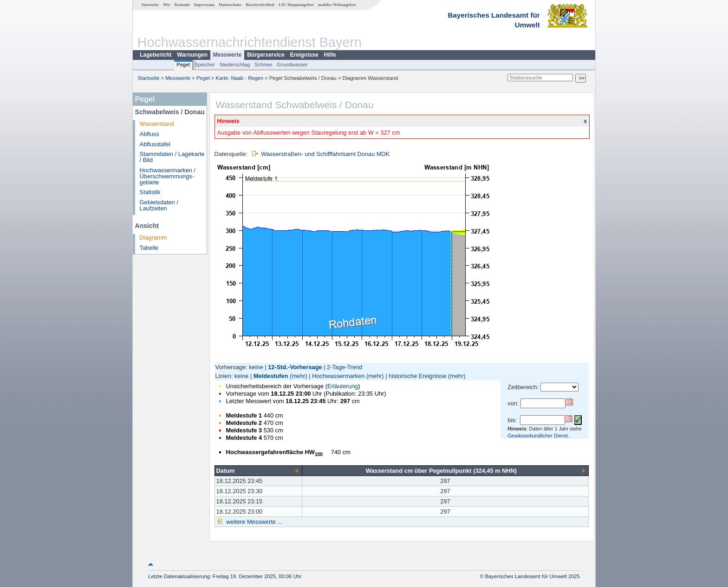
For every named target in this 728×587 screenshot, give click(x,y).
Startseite (150, 5)
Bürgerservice (266, 55)
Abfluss (149, 134)
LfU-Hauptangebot (296, 5)
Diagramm (153, 238)
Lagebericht (156, 55)
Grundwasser (292, 65)
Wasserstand (157, 124)
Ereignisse (304, 55)
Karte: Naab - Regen (240, 78)
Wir (167, 5)
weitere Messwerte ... (253, 522)
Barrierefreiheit (260, 5)
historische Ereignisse (417, 376)
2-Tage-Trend (344, 367)
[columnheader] (258, 470)
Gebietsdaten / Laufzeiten (159, 205)
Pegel (183, 65)
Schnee (263, 65)
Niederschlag (235, 65)
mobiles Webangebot (337, 5)
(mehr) (299, 376)
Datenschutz (230, 5)
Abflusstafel (155, 144)
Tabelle (149, 248)
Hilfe (330, 55)
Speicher (205, 65)
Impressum (204, 5)
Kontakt (182, 5)
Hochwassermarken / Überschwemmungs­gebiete (168, 176)
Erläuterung (343, 386)
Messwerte (227, 55)
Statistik (150, 192)
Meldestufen (271, 376)
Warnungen (192, 55)
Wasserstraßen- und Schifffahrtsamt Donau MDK (325, 154)
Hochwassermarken (338, 376)
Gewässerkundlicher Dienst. (538, 436)
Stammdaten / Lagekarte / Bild (172, 157)
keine (256, 367)
